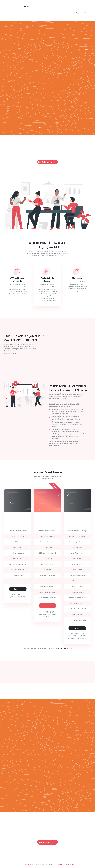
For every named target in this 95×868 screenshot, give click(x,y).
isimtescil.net (31, 864)
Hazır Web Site (35, 13)
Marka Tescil (70, 864)
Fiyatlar (51, 6)
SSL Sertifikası (68, 13)
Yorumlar (59, 6)
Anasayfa (26, 6)
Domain (44, 6)
